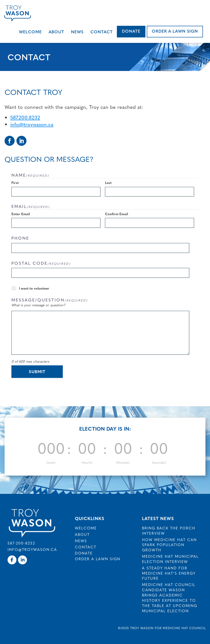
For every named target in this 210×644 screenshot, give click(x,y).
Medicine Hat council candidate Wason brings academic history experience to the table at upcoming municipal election (170, 597)
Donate (131, 31)
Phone (20, 238)
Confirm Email (117, 214)
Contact (102, 32)
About (56, 32)
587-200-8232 (21, 543)
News (77, 32)
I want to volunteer (34, 288)
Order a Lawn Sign (175, 31)
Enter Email (21, 214)
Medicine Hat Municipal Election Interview (170, 559)
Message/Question (50, 300)
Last (108, 182)
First (15, 182)
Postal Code (41, 263)
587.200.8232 (25, 117)
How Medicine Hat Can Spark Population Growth (169, 545)
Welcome (30, 32)
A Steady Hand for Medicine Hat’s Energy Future (169, 573)
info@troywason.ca (32, 124)
